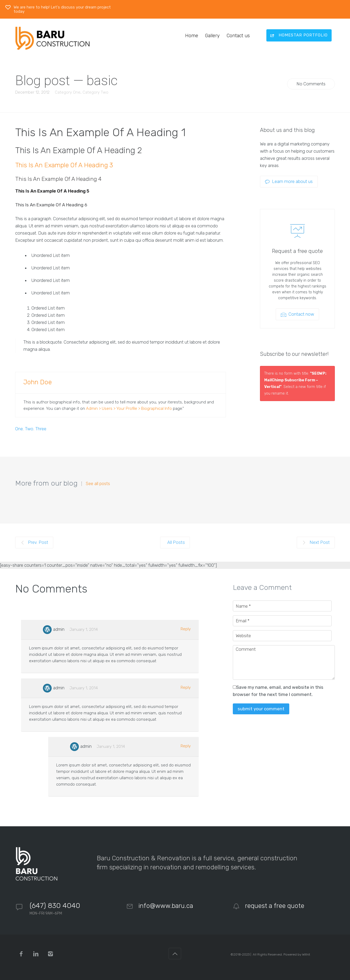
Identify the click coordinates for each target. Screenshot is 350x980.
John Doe (38, 382)
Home (192, 36)
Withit (306, 954)
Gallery (212, 36)
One (19, 429)
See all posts (98, 484)
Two (29, 429)
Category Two (95, 92)
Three (41, 429)
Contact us (238, 36)
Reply (186, 629)
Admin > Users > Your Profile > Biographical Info (129, 408)
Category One (68, 92)
